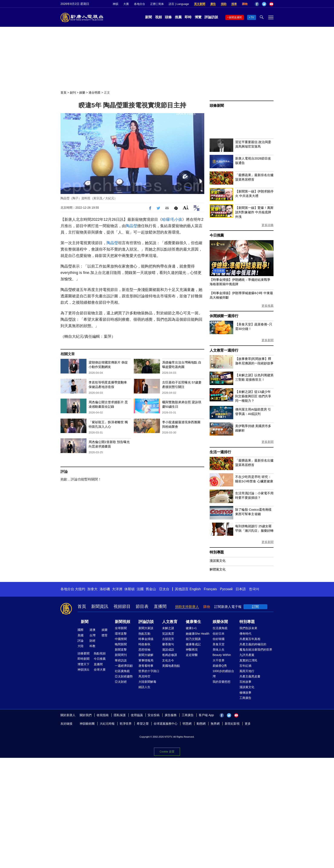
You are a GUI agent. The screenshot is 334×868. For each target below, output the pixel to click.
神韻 (115, 4)
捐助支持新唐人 (187, 607)
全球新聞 (121, 628)
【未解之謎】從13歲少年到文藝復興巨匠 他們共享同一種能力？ (253, 396)
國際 (81, 630)
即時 (188, 17)
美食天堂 (219, 644)
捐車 (234, 4)
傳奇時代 (245, 634)
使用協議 (137, 715)
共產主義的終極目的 (253, 644)
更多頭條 (268, 225)
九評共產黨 (247, 655)
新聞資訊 (100, 606)
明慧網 (187, 724)
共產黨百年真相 (250, 639)
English (195, 589)
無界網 (215, 724)
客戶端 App (206, 715)
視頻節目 (122, 606)
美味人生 (219, 650)
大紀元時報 (107, 724)
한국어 (254, 589)
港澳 (92, 630)
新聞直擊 (121, 650)
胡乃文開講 (193, 639)
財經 (92, 641)
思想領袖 (144, 650)
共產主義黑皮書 (250, 676)
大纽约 (80, 589)
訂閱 (255, 607)
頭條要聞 (83, 653)
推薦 (178, 17)
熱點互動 (144, 634)
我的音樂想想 (222, 682)
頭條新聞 (217, 106)
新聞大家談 (146, 628)
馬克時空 (144, 676)
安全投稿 (154, 715)
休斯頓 (130, 589)
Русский (226, 589)
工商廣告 (245, 698)
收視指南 (103, 715)
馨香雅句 (168, 644)
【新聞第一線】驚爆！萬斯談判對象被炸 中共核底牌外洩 (254, 212)
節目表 (142, 606)
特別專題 (217, 552)
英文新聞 (200, 4)
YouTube (271, 4)
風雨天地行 (247, 671)
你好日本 (219, 634)
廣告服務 (171, 715)
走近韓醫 (192, 655)
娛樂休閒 (220, 622)
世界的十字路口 (149, 671)
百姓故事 (245, 682)
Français (210, 589)
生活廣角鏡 (220, 628)
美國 (81, 635)
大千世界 (219, 660)
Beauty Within (222, 655)
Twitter (264, 4)
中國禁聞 (121, 639)
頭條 (168, 17)
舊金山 (151, 589)
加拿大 (92, 589)
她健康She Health (198, 634)
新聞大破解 (146, 655)
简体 (161, 4)
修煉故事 (245, 693)
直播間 (160, 606)
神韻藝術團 (87, 724)
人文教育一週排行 (224, 350)
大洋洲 (117, 589)
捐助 (224, 4)
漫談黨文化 (218, 561)
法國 (140, 589)
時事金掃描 (146, 639)
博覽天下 (83, 664)
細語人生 (144, 687)
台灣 (92, 635)
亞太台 (164, 589)
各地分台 (140, 4)
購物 (245, 4)
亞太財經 (121, 682)
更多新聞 (268, 340)
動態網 (201, 724)
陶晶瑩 (131, 226)
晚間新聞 (121, 644)
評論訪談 (211, 17)
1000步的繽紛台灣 (223, 674)
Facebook (257, 4)
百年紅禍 (245, 666)
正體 (153, 4)
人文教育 (170, 622)
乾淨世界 (126, 724)
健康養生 (193, 622)
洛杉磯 (105, 589)
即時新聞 (83, 659)
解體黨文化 (218, 569)
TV (252, 17)
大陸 (81, 646)
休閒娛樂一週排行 (224, 316)
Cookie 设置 (167, 752)
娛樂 (82, 93)
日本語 (241, 589)
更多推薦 (268, 306)
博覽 (198, 17)
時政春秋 (144, 644)
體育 (105, 635)
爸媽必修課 (170, 655)
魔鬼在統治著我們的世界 (256, 650)
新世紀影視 (232, 724)
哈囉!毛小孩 (172, 219)
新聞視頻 (122, 622)
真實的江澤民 (248, 660)
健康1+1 (191, 628)
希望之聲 (143, 724)
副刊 (73, 93)
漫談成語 (168, 650)
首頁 (63, 93)
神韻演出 (83, 670)
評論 (81, 641)
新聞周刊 (121, 655)
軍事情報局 (146, 660)
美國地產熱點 (171, 666)
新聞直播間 (235, 17)
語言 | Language (179, 4)
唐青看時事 (146, 666)
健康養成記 (193, 644)
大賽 (126, 4)
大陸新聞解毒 (147, 682)
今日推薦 (217, 235)
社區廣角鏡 (122, 671)
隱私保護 (120, 715)
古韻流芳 (168, 639)
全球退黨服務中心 (166, 724)
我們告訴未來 (248, 628)
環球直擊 (121, 634)
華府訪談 (121, 660)
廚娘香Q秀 (220, 666)
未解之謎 (168, 628)
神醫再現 (192, 650)
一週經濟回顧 (124, 666)
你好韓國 (219, 639)
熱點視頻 (100, 653)
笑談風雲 (168, 634)
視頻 (158, 17)
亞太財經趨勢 (124, 676)
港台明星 (95, 93)
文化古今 (168, 660)
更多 (248, 724)
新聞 (148, 17)
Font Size (186, 207)
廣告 (213, 4)
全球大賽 (100, 670)
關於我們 (86, 715)
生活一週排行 (220, 452)
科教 (92, 646)
